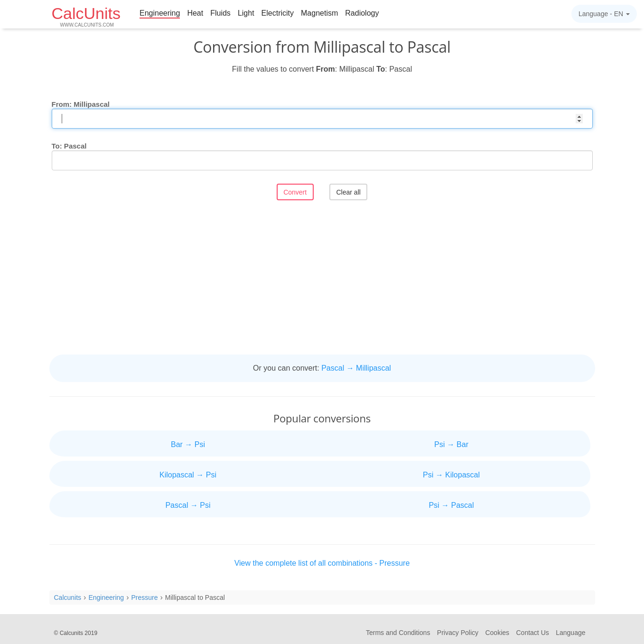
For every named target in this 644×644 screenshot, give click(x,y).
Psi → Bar (451, 444)
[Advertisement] (322, 279)
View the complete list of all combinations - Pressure (322, 563)
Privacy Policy (458, 633)
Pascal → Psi (188, 505)
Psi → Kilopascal (451, 475)
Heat (195, 13)
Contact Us (533, 633)
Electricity (278, 13)
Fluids (220, 13)
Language (570, 633)
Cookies (497, 633)
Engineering (160, 13)
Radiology (362, 13)
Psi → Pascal (451, 505)
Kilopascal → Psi (188, 475)
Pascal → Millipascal (356, 368)
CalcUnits (86, 16)
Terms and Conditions (398, 633)
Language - (604, 14)
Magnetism (319, 13)
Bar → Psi (188, 444)
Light (246, 13)
